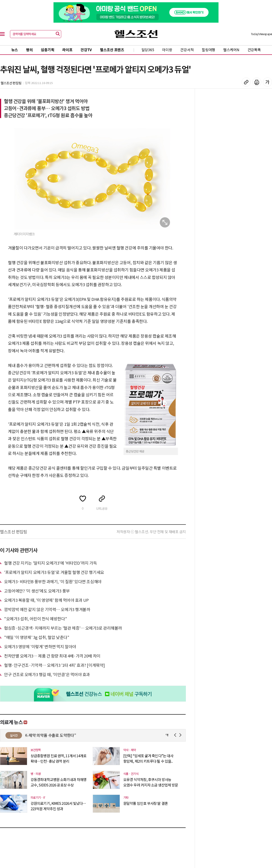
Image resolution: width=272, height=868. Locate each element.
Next (181, 735)
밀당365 (148, 50)
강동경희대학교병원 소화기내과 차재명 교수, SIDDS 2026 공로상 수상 (58, 782)
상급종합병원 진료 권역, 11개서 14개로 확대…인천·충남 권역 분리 (58, 758)
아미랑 (167, 50)
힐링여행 (208, 50)
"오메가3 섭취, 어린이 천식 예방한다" (35, 619)
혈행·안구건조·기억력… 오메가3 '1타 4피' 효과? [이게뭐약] (55, 665)
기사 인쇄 (257, 82)
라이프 (67, 50)
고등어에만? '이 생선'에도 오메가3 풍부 (37, 591)
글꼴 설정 (267, 82)
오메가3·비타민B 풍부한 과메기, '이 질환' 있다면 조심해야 (53, 581)
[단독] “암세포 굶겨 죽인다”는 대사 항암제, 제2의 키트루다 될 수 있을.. (148, 758)
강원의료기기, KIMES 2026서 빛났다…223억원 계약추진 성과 (58, 806)
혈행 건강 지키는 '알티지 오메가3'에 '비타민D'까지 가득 (50, 563)
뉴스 (15, 50)
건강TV (86, 50)
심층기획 (47, 50)
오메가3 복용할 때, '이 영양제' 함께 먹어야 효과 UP (46, 600)
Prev (176, 735)
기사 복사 (246, 82)
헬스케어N (231, 50)
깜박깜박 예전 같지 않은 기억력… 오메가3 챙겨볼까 (47, 609)
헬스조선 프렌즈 (112, 50)
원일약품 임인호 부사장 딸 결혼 (146, 803)
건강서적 (187, 50)
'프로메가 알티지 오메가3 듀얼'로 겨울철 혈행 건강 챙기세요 (54, 572)
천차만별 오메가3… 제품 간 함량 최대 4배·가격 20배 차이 (52, 656)
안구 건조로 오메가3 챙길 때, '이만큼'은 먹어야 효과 (47, 674)
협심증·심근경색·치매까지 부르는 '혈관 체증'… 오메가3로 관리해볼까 (63, 628)
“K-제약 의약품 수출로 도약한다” (52, 735)
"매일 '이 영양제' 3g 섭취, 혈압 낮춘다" (37, 637)
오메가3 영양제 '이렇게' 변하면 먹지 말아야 (40, 646)
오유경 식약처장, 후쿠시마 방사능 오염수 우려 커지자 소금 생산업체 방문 (151, 782)
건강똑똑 (254, 50)
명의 (29, 50)
